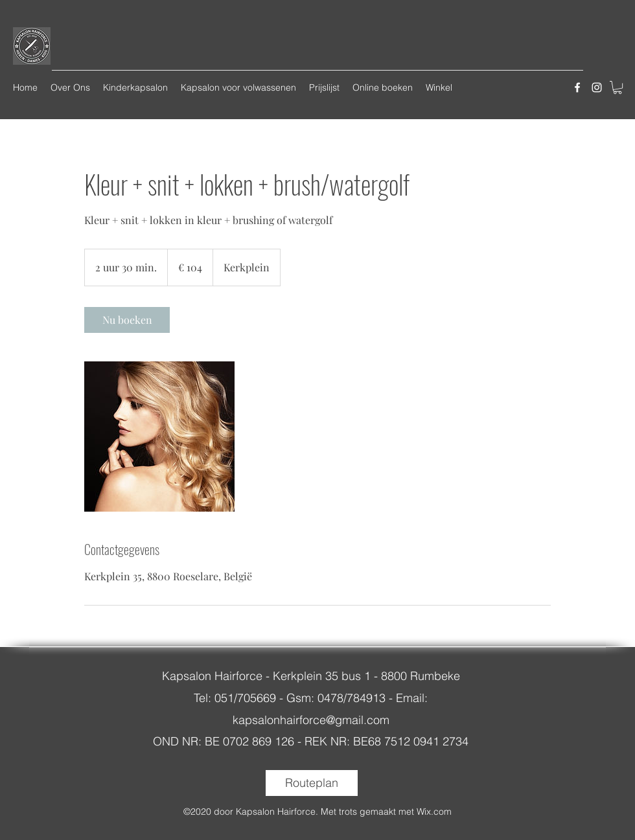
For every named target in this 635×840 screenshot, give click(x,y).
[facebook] (577, 87)
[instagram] (597, 87)
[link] (127, 320)
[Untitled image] (159, 437)
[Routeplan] (312, 783)
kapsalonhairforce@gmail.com (311, 720)
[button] (618, 87)
